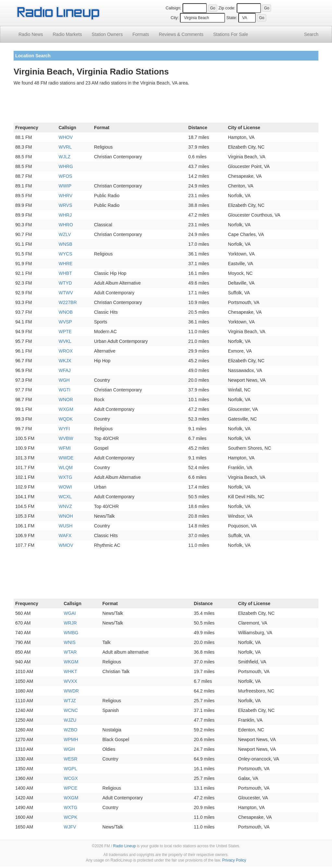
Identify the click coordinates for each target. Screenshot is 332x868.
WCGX (71, 778)
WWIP (65, 186)
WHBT (65, 273)
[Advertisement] (166, 106)
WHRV (66, 196)
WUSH (66, 526)
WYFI (64, 429)
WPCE (71, 788)
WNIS (70, 642)
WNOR (66, 400)
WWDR (71, 691)
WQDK (66, 419)
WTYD (65, 283)
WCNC (71, 710)
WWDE (66, 458)
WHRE (66, 264)
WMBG (71, 633)
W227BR (68, 302)
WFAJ (65, 370)
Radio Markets (67, 34)
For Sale (231, 34)
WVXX (71, 681)
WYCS (65, 254)
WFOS (65, 176)
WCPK (71, 817)
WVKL (65, 341)
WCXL (65, 497)
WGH (64, 380)
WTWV (66, 293)
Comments (181, 34)
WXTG (65, 477)
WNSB (65, 244)
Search (311, 34)
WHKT (71, 671)
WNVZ (65, 506)
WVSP (65, 322)
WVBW (66, 438)
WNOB (66, 312)
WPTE (65, 332)
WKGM (71, 662)
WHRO (66, 225)
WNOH (66, 516)
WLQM (66, 468)
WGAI (70, 613)
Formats (141, 34)
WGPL (71, 769)
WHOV (66, 137)
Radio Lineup (124, 846)
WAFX (65, 535)
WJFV (70, 827)
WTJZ (70, 701)
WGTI (65, 390)
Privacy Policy (234, 860)
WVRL (65, 147)
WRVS (65, 205)
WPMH (71, 739)
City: (175, 18)
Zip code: (227, 8)
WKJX (65, 361)
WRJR (70, 623)
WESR (71, 759)
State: (232, 18)
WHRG (66, 166)
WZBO (71, 730)
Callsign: (173, 8)
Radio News (31, 34)
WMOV (66, 545)
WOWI (65, 487)
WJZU (70, 720)
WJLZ (65, 157)
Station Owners (107, 34)
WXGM (66, 409)
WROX (66, 351)
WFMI (65, 448)
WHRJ (65, 215)
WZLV (65, 234)
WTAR (70, 652)
